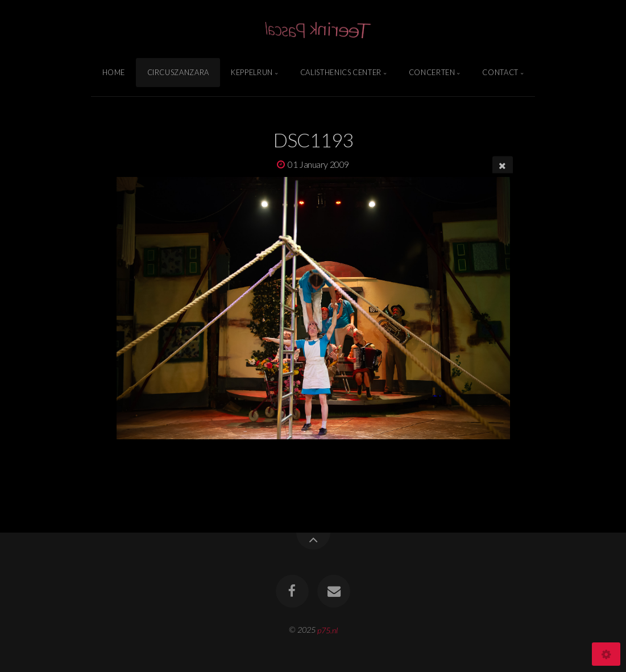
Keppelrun (252, 72)
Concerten (432, 72)
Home (114, 72)
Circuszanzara (178, 72)
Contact (500, 72)
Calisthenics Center (341, 72)
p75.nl (327, 630)
